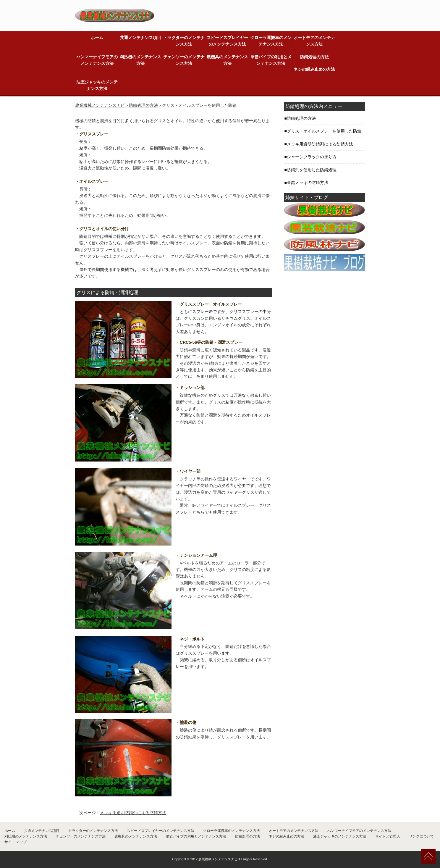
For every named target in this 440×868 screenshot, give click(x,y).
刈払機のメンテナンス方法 (140, 60)
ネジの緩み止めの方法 (314, 69)
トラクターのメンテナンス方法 (184, 41)
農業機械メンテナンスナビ (100, 105)
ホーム (97, 38)
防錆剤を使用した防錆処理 (312, 170)
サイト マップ (16, 842)
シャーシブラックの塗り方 (312, 157)
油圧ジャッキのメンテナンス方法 (97, 85)
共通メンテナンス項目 (140, 38)
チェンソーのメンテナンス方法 (184, 60)
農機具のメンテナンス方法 (227, 60)
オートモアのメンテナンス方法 (314, 41)
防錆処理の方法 (314, 57)
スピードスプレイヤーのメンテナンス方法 (227, 41)
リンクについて (421, 836)
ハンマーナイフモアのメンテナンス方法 (97, 60)
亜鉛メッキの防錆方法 (308, 183)
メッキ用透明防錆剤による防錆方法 (133, 813)
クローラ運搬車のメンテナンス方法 (271, 41)
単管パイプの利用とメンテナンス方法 (271, 60)
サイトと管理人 (388, 836)
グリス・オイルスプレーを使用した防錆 (324, 131)
